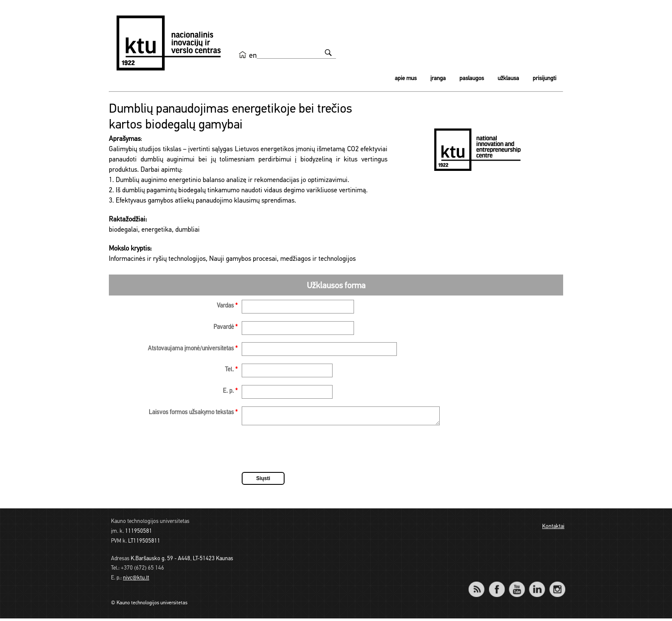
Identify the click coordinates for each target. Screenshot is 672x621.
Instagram (557, 586)
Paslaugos (472, 79)
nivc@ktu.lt (136, 581)
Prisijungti (544, 79)
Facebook (496, 586)
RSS (480, 586)
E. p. (230, 391)
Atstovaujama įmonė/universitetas (193, 349)
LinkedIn (537, 586)
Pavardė (225, 327)
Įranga (438, 79)
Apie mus (406, 79)
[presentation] (307, 453)
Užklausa (508, 79)
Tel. (231, 370)
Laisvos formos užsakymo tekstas (193, 413)
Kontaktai (553, 529)
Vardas (227, 306)
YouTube (517, 586)
